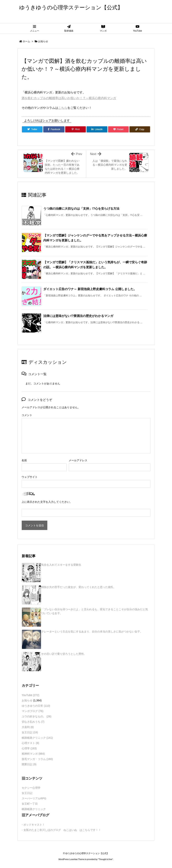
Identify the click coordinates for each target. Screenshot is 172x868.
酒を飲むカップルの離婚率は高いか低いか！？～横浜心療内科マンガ (69, 98)
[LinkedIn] (97, 129)
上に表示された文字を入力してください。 (47, 502)
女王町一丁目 (30, 804)
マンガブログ (33, 711)
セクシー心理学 (31, 788)
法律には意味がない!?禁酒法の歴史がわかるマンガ (78, 316)
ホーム (26, 41)
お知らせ (43, 41)
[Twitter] (32, 129)
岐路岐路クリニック (37, 738)
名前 (24, 460)
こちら (63, 108)
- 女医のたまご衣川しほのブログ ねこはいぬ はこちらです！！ (61, 830)
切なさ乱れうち (33, 722)
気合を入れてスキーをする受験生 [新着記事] (61, 565)
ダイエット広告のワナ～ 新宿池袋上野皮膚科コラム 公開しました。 (90, 289)
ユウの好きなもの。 (37, 716)
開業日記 (29, 764)
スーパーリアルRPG (34, 798)
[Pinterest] (76, 129)
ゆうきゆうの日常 (36, 706)
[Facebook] (54, 129)
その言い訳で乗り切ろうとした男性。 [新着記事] (64, 654)
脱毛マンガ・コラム (37, 759)
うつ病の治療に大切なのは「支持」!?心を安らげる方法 (81, 209)
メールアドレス (78, 460)
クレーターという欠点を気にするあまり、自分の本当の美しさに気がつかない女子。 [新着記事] (92, 632)
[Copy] (140, 129)
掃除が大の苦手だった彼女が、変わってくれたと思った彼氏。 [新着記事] (79, 587)
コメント (27, 415)
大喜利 (28, 727)
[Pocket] (118, 129)
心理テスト (30, 743)
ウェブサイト (30, 477)
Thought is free (105, 859)
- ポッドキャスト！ (33, 825)
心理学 (29, 748)
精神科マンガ (33, 754)
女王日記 (30, 732)
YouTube (31, 695)
